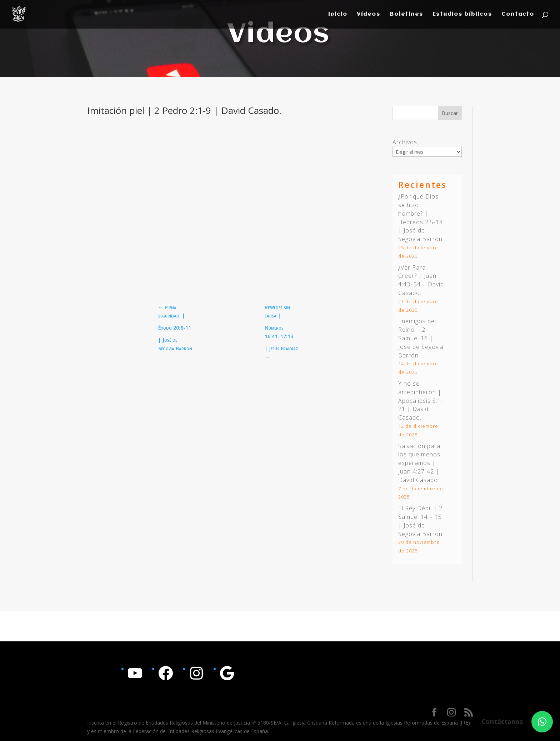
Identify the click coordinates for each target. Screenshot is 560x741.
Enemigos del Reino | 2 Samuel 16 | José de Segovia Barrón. (421, 338)
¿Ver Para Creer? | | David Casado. (421, 280)
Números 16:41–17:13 (279, 332)
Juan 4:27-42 (416, 471)
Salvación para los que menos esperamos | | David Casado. (419, 463)
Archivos (405, 142)
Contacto (518, 14)
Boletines (406, 14)
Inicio (338, 14)
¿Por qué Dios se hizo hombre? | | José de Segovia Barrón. (421, 218)
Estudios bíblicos (462, 14)
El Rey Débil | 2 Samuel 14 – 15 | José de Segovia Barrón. (421, 521)
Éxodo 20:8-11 (175, 328)
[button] (542, 722)
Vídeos (369, 14)
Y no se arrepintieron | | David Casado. (421, 400)
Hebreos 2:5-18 (421, 222)
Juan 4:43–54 (417, 280)
